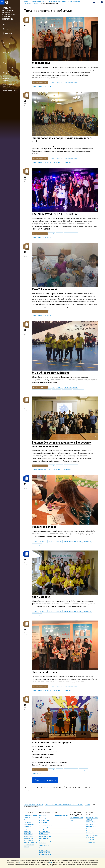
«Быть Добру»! (42, 597)
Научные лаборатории (61, 815)
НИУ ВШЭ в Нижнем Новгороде (33, 805)
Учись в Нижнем (90, 842)
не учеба (52, 83)
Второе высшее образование (44, 821)
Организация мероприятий (7, 44)
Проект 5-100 (90, 840)
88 (86, 787)
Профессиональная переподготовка (45, 837)
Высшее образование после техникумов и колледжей (46, 827)
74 (41, 787)
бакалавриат (57, 162)
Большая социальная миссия (9, 58)
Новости (87, 805)
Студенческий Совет (8, 34)
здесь (21, 862)
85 (76, 787)
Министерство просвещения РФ (91, 825)
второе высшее (78, 391)
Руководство (28, 820)
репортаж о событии (71, 83)
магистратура (67, 162)
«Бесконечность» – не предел (51, 742)
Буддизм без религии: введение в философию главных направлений (61, 444)
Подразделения (29, 829)
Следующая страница (45, 780)
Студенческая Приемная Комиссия (7, 78)
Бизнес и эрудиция (9, 39)
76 (47, 787)
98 (29, 790)
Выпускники (43, 848)
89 (89, 787)
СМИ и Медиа (7, 53)
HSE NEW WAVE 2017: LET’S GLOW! (55, 214)
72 (35, 787)
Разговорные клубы (9, 90)
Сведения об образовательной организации (29, 824)
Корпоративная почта (76, 818)
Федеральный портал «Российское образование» (92, 831)
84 (73, 787)
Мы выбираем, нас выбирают (51, 373)
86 (79, 787)
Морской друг (41, 63)
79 (57, 787)
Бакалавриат (43, 815)
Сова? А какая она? (45, 289)
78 (54, 787)
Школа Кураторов (9, 67)
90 (92, 787)
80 (60, 787)
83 (70, 787)
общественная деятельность (42, 86)
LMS (71, 820)
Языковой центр (44, 845)
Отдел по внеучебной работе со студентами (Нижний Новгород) (64, 805)
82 (67, 787)
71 (32, 787)
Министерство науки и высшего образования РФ (92, 820)
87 (83, 787)
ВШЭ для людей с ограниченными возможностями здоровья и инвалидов (30, 839)
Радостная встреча (44, 527)
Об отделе (6, 25)
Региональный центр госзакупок (45, 842)
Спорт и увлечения (9, 63)
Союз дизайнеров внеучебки (8, 85)
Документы (7, 29)
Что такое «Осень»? (45, 672)
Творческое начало (9, 49)
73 (38, 787)
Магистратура (43, 818)
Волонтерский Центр (7, 72)
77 (51, 787)
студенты (59, 83)
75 (44, 787)
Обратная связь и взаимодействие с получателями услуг (45, 853)
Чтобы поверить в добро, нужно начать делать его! (62, 140)
